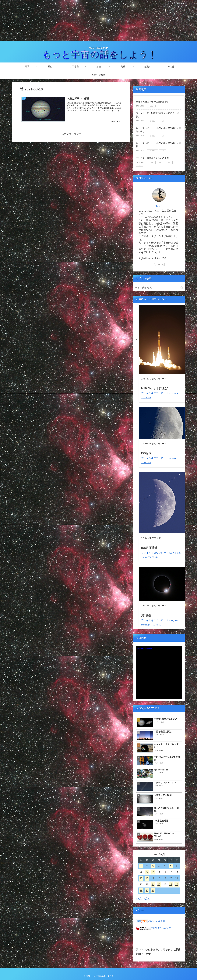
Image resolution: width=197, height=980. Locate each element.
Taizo (159, 206)
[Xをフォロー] (155, 264)
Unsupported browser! (159, 674)
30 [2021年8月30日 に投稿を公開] (147, 891)
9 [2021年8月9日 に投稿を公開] (147, 872)
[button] (182, 288)
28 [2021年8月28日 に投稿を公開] (177, 884)
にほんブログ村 (157, 921)
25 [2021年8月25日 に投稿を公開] (159, 884)
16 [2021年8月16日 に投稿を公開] (147, 878)
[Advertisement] (99, 21)
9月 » (147, 899)
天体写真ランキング (161, 928)
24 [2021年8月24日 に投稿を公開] (153, 884)
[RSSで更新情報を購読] (163, 264)
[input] (159, 288)
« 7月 (139, 899)
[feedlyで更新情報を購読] (159, 264)
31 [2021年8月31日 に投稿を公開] (153, 891)
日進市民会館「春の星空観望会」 (152, 102)
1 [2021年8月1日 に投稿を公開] (141, 866)
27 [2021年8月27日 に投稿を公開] (171, 884)
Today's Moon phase (144, 649)
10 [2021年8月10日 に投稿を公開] (153, 872)
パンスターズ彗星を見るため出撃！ (153, 158)
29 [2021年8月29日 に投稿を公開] (141, 891)
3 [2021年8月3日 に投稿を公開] (153, 866)
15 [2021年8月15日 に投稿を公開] (141, 878)
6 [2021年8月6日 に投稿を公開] (171, 866)
